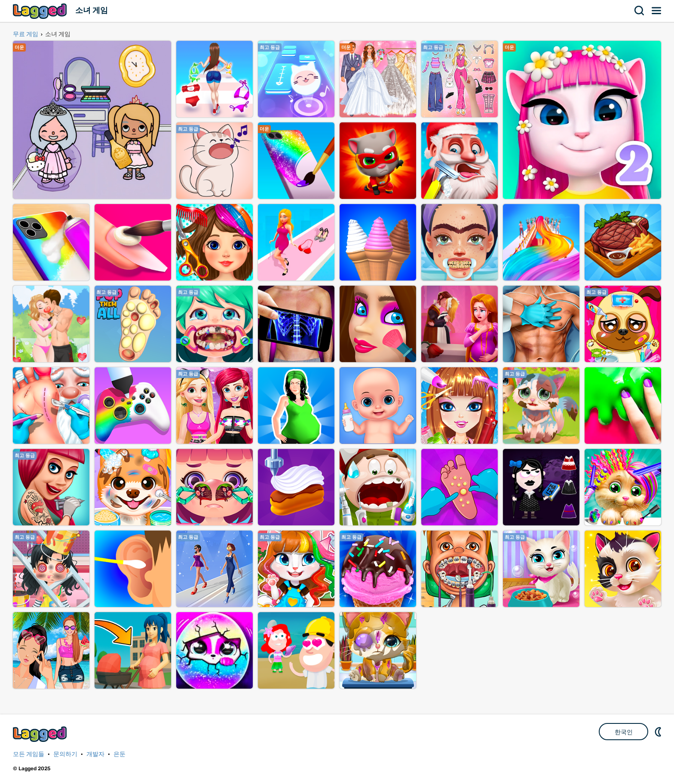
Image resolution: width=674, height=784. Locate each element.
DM (659, 732)
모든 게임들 (29, 754)
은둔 (119, 754)
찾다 (640, 11)
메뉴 (657, 11)
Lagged (41, 11)
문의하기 (65, 754)
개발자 (95, 754)
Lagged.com (41, 734)
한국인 (624, 732)
